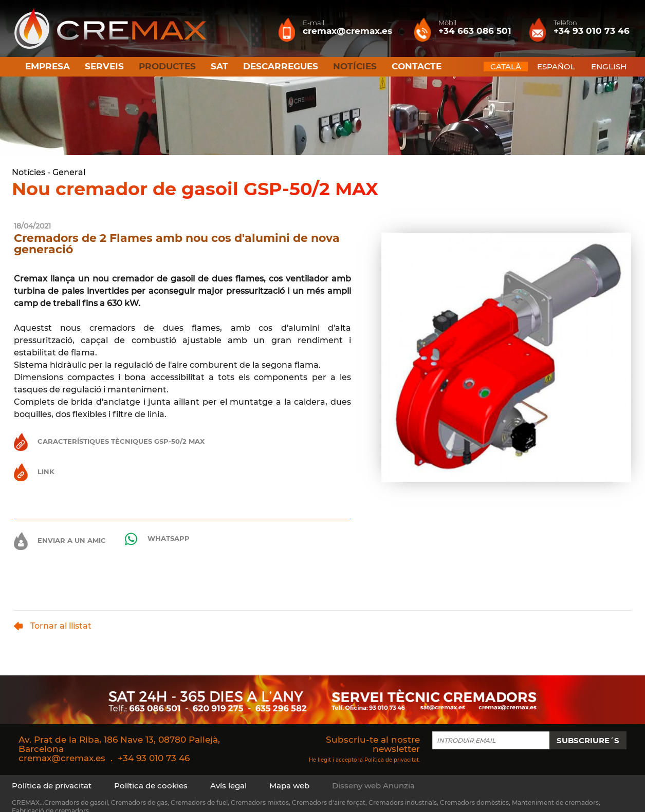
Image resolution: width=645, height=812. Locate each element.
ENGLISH (609, 67)
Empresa (48, 66)
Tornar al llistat (53, 626)
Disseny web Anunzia (373, 786)
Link (34, 471)
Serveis (104, 66)
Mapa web (289, 786)
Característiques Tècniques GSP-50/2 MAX (109, 441)
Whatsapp (157, 539)
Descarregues (281, 66)
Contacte (417, 66)
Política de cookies (151, 786)
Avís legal (228, 786)
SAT (219, 66)
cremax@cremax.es (62, 758)
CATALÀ (506, 67)
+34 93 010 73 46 (154, 758)
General (69, 172)
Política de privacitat (392, 759)
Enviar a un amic (60, 541)
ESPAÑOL (556, 67)
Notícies (29, 172)
